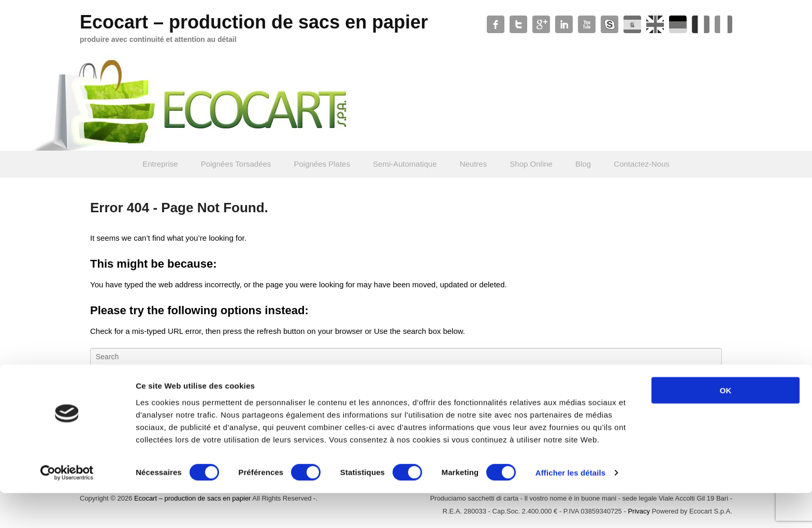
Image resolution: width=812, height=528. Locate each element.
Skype (610, 24)
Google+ (541, 24)
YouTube (587, 24)
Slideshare (655, 24)
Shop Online (531, 164)
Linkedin (564, 24)
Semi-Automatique (405, 164)
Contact (701, 24)
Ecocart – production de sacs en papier (254, 22)
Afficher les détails (570, 508)
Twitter (518, 24)
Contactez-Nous (642, 164)
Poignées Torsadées (236, 164)
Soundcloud (678, 24)
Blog (583, 164)
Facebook (496, 24)
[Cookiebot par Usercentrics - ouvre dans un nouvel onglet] (67, 508)
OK (726, 425)
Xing (723, 24)
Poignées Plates (322, 164)
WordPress (632, 24)
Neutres (474, 164)
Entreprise (160, 164)
